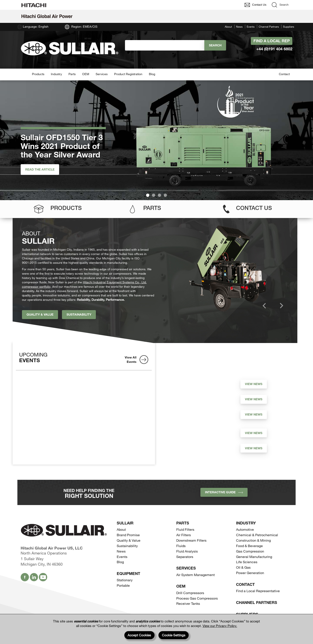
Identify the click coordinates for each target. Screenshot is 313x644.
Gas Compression (250, 551)
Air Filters (184, 535)
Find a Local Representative (258, 591)
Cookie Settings (174, 635)
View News (254, 384)
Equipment (128, 573)
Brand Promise (128, 535)
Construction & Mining (253, 540)
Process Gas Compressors (197, 598)
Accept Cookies (139, 635)
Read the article (40, 169)
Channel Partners (269, 27)
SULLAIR (125, 523)
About (228, 27)
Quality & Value (40, 314)
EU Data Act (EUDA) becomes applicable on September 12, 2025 (192, 383)
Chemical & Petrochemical (257, 535)
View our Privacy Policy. (220, 626)
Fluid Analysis (187, 551)
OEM (86, 74)
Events (251, 27)
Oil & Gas (243, 567)
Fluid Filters (185, 529)
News (239, 27)
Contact (284, 74)
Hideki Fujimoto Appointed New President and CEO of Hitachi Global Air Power (197, 416)
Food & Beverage (249, 546)
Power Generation (250, 573)
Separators (185, 557)
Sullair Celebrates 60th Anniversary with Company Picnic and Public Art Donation (198, 398)
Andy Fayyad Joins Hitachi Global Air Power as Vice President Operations (194, 432)
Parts (72, 74)
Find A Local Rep (272, 41)
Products (38, 74)
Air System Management (196, 575)
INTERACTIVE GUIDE (224, 492)
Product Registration (128, 74)
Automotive (245, 529)
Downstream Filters (191, 540)
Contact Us (254, 208)
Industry (56, 74)
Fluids (181, 546)
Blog (152, 74)
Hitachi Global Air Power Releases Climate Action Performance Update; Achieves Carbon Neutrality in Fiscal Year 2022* (198, 451)
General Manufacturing (254, 557)
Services (102, 74)
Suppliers (289, 27)
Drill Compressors (190, 593)
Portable (123, 585)
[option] (228, 268)
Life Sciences (247, 562)
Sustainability (79, 314)
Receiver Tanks (188, 603)
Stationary (125, 580)
